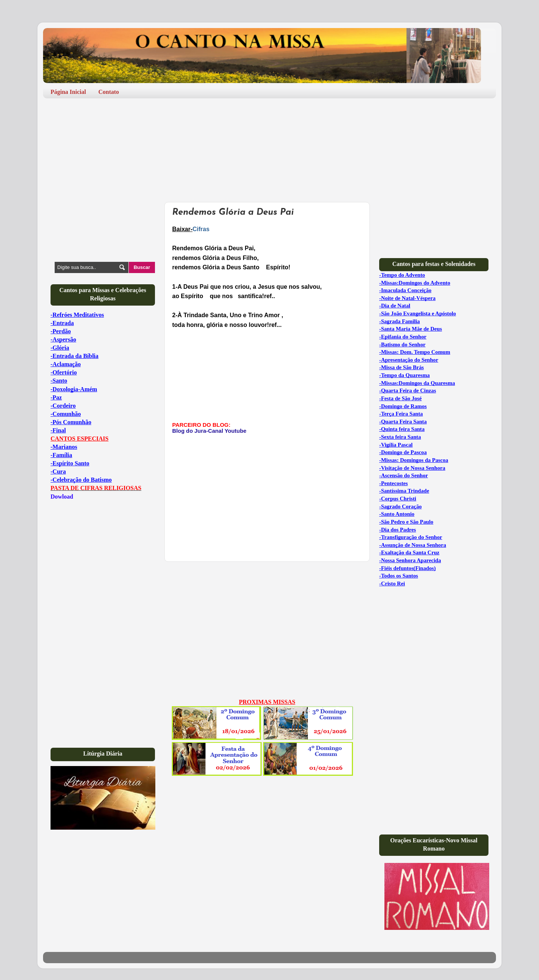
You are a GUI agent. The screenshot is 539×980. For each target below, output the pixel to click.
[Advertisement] (179, 126)
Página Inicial (68, 92)
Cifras (201, 229)
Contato (109, 92)
